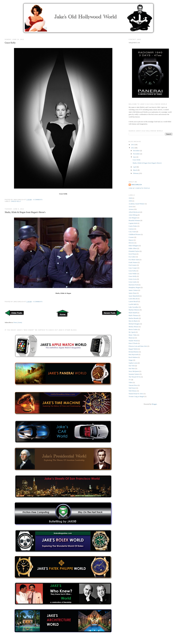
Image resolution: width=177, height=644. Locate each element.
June (135, 157)
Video (131, 382)
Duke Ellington (134, 246)
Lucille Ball (133, 304)
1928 (130, 198)
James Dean (133, 293)
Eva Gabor (132, 257)
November (137, 154)
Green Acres (133, 279)
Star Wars (132, 368)
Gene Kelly (132, 271)
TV (130, 380)
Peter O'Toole (133, 343)
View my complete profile (139, 188)
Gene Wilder (133, 274)
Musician (132, 338)
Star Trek (132, 366)
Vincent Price (133, 385)
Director (131, 243)
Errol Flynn (132, 254)
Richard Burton (134, 352)
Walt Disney (133, 391)
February (136, 173)
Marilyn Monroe (134, 310)
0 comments (38, 200)
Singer (131, 360)
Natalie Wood (133, 341)
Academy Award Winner (137, 204)
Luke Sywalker (134, 307)
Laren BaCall (133, 299)
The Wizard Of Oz (135, 377)
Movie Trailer (133, 329)
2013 (133, 145)
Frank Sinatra (133, 262)
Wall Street (132, 388)
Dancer (131, 240)
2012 (133, 148)
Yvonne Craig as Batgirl (136, 396)
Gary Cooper (133, 268)
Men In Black (133, 321)
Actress (131, 209)
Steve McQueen (134, 371)
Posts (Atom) (18, 322)
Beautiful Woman (134, 220)
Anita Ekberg (133, 215)
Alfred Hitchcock (134, 212)
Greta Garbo (133, 282)
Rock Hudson (133, 357)
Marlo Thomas (133, 315)
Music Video (133, 335)
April (135, 167)
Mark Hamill (133, 313)
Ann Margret (133, 218)
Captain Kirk (133, 223)
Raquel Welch (133, 349)
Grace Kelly (10, 43)
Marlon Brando (134, 318)
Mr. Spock (132, 332)
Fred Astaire (133, 265)
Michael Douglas (134, 324)
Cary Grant (132, 232)
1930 (130, 201)
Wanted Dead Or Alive (136, 394)
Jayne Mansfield (134, 296)
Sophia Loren (133, 363)
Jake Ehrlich (136, 185)
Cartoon (131, 229)
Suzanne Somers (134, 374)
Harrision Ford (133, 285)
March (135, 170)
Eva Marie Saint (134, 260)
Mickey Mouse (133, 327)
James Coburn (133, 290)
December (136, 151)
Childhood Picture (135, 234)
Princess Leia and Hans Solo (138, 346)
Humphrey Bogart (134, 287)
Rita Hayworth (133, 354)
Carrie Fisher (133, 226)
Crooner (131, 237)
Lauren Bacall (133, 301)
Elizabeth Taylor (134, 251)
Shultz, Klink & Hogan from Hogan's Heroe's (25, 212)
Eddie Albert (133, 248)
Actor (131, 207)
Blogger (154, 404)
